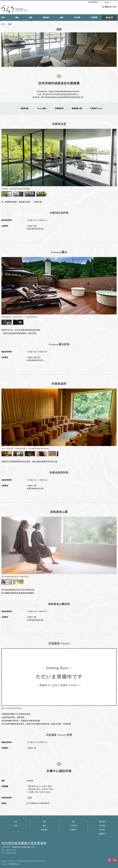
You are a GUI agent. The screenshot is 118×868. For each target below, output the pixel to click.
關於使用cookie (15, 864)
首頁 (16, 822)
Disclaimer (4, 864)
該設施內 (45, 830)
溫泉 (45, 826)
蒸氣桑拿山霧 (74, 108)
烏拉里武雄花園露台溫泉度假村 (24, 843)
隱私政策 (102, 822)
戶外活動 (73, 826)
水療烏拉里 (22, 108)
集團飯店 (102, 834)
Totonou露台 (39, 108)
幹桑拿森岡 (57, 108)
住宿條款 (102, 826)
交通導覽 (73, 830)
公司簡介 (102, 830)
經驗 (73, 822)
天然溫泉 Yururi (94, 108)
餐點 (45, 822)
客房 (16, 826)
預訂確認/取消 (93, 2)
